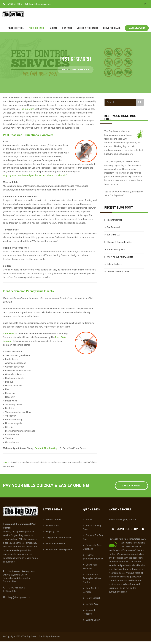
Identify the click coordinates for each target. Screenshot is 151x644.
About (54, 31)
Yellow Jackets (114, 267)
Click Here (9, 336)
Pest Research (37, 31)
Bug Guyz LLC (114, 237)
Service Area (92, 607)
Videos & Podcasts (88, 31)
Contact (67, 31)
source (6, 465)
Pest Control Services (91, 593)
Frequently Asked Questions (93, 550)
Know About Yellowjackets (120, 259)
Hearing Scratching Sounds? (93, 559)
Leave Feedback (112, 31)
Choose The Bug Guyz (118, 274)
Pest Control (16, 31)
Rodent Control (114, 222)
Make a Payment (137, 31)
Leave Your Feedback (90, 569)
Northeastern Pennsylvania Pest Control (92, 581)
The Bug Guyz (27, 112)
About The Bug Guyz (92, 530)
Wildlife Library (93, 622)
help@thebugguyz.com (41, 4)
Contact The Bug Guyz (47, 451)
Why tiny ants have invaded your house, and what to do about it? (35, 178)
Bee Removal (113, 230)
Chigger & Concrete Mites (119, 245)
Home (65, 72)
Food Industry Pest (116, 252)
